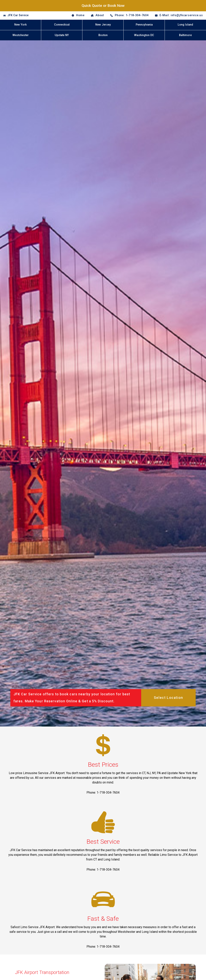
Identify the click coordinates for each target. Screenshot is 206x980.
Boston (103, 35)
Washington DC (144, 35)
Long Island (185, 25)
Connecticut (62, 25)
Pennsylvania (144, 25)
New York (21, 25)
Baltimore (185, 35)
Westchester (21, 35)
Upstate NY (62, 35)
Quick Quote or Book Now (103, 6)
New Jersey (103, 25)
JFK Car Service (18, 15)
